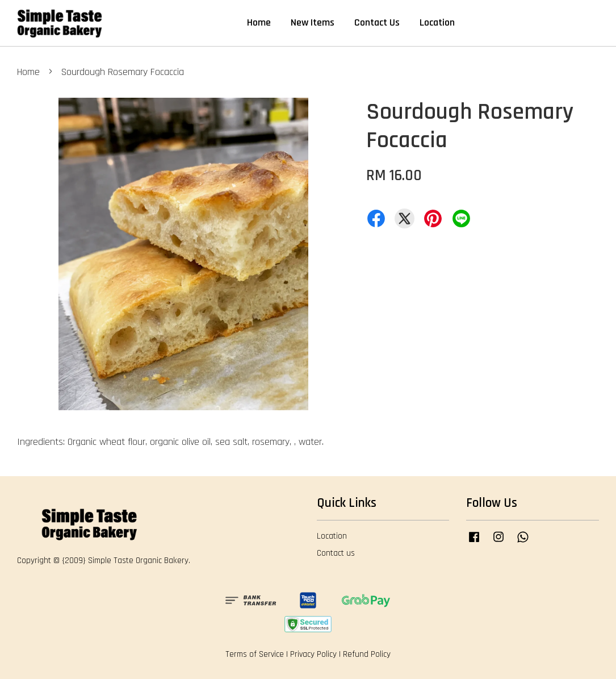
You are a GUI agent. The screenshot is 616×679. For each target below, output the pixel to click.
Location (437, 22)
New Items (313, 22)
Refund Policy (367, 654)
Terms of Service (255, 654)
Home (259, 22)
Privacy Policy (313, 654)
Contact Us (377, 22)
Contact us (336, 553)
